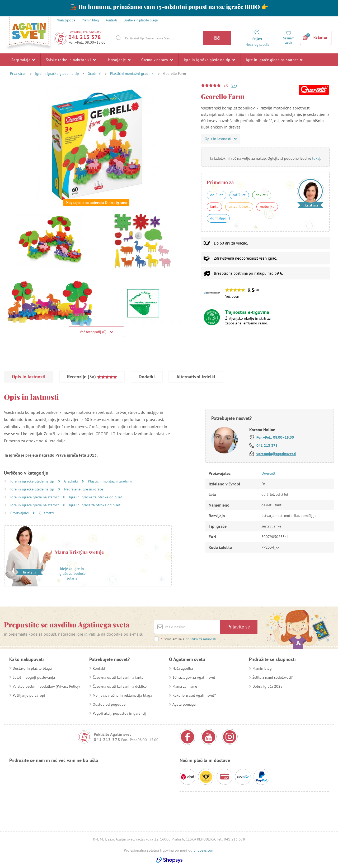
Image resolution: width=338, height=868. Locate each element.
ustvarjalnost (239, 206)
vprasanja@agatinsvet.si (276, 454)
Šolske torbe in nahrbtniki (71, 60)
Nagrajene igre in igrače (84, 489)
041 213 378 (85, 37)
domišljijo (218, 218)
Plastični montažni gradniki (132, 74)
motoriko (267, 206)
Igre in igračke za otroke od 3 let (95, 497)
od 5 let (217, 195)
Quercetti (46, 513)
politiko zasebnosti (201, 639)
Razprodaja (23, 60)
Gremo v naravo (157, 60)
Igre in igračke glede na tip (210, 60)
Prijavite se (239, 627)
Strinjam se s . (189, 639)
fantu (214, 206)
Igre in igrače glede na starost (274, 60)
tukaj (316, 158)
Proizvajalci (20, 513)
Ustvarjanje (118, 60)
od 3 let (239, 195)
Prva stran (18, 74)
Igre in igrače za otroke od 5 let (95, 505)
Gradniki (95, 74)
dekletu (262, 195)
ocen (235, 296)
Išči (217, 38)
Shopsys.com (204, 850)
